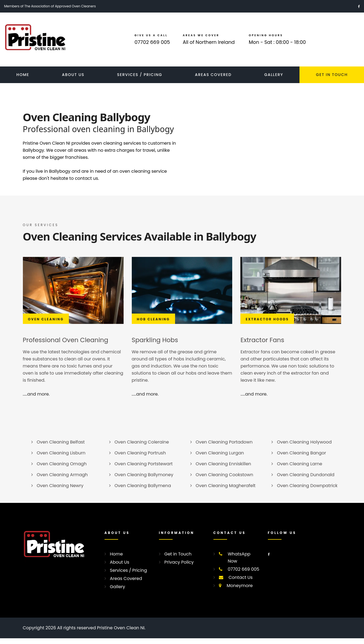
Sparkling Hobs (156, 346)
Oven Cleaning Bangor (301, 459)
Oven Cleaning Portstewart (144, 470)
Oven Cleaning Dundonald (306, 480)
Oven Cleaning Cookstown (224, 480)
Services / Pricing (140, 80)
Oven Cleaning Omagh (62, 470)
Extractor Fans (263, 346)
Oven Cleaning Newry (60, 491)
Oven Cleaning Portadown (224, 448)
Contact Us (241, 583)
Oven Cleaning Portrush (140, 459)
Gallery (274, 80)
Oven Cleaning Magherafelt (226, 491)
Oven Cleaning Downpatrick (307, 491)
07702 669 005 (152, 45)
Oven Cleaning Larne (299, 470)
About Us (73, 80)
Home (23, 80)
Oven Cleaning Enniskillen (224, 470)
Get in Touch (178, 560)
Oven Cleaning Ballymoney (144, 480)
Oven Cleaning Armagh (62, 480)
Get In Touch (332, 80)
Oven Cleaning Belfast (61, 448)
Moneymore (240, 591)
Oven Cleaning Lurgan (220, 459)
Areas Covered (213, 80)
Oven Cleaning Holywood (304, 448)
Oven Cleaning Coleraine (142, 448)
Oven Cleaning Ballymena (143, 491)
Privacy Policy (179, 568)
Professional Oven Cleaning (68, 346)
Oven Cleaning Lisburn (61, 459)
